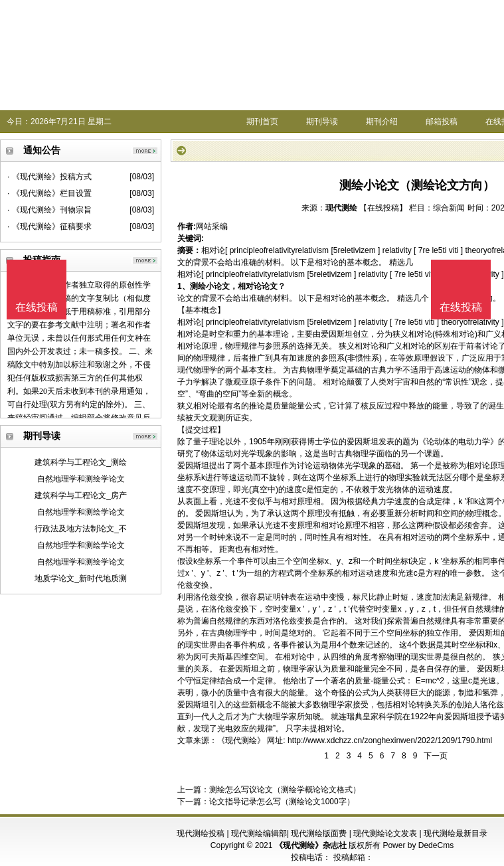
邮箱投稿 (442, 122)
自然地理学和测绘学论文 (81, 479)
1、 (184, 286)
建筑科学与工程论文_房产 (81, 495)
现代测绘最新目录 (456, 833)
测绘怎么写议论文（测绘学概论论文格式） (285, 790)
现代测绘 (341, 208)
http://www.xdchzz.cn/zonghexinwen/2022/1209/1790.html (390, 740)
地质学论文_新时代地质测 (81, 578)
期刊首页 (262, 122)
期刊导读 (322, 122)
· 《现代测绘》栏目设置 (49, 193)
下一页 (436, 756)
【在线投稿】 (383, 208)
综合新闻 (449, 208)
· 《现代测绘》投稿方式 (49, 177)
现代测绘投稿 (201, 833)
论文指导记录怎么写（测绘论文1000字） (282, 802)
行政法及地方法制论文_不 (81, 529)
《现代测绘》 (241, 740)
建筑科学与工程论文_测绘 (81, 462)
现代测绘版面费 (319, 833)
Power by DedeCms (418, 845)
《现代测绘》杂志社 (311, 845)
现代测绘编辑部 (259, 833)
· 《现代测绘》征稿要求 (49, 226)
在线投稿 (461, 307)
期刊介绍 (382, 122)
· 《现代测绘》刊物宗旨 (49, 210)
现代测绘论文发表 (385, 833)
